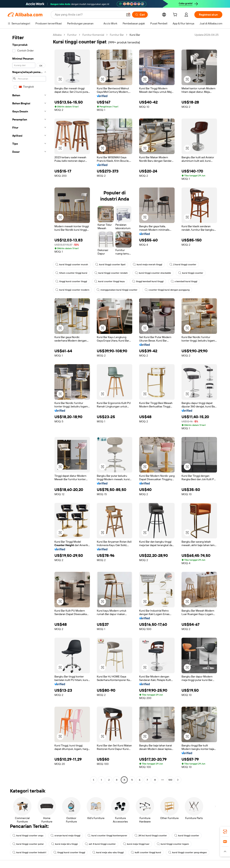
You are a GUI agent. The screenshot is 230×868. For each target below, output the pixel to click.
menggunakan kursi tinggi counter (117, 290)
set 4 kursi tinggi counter (100, 844)
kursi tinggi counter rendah (111, 273)
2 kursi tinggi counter (183, 264)
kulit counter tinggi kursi (146, 852)
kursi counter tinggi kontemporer (107, 836)
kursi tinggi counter (191, 273)
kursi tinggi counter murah (72, 264)
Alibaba (57, 35)
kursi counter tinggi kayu (110, 281)
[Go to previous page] (94, 780)
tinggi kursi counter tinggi (71, 281)
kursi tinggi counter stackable (153, 273)
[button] (128, 15)
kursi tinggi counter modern (72, 290)
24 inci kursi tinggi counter (151, 836)
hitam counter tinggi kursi (71, 273)
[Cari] (140, 15)
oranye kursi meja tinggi (65, 836)
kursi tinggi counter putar (28, 844)
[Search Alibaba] (89, 15)
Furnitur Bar (117, 35)
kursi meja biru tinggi (64, 844)
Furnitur (72, 35)
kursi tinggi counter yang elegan (188, 852)
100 (170, 780)
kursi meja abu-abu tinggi (108, 852)
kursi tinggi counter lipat (110, 264)
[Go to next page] (178, 780)
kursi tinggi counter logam (173, 844)
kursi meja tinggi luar (136, 844)
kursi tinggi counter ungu (28, 836)
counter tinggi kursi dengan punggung (167, 290)
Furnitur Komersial (93, 35)
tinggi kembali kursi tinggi (148, 281)
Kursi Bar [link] (135, 35)
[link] (225, 832)
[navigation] (29, 408)
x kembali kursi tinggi (184, 281)
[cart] (176, 15)
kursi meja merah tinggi (147, 264)
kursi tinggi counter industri (29, 852)
